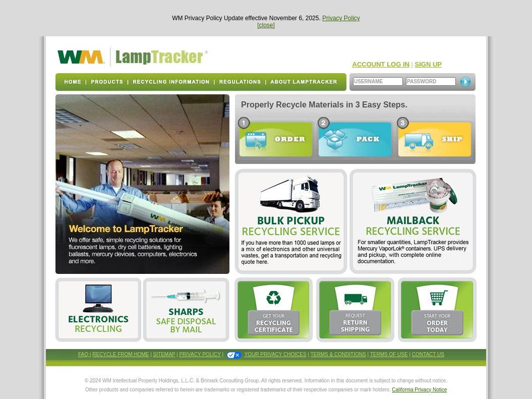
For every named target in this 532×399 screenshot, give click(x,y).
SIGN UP (428, 64)
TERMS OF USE (389, 354)
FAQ (84, 354)
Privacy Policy (341, 18)
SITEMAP (164, 354)
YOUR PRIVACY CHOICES (276, 354)
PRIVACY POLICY (200, 354)
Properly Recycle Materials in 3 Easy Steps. (324, 105)
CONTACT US (428, 354)
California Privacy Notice (419, 390)
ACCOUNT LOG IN (381, 64)
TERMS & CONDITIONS (338, 354)
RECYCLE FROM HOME (121, 354)
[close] (266, 25)
